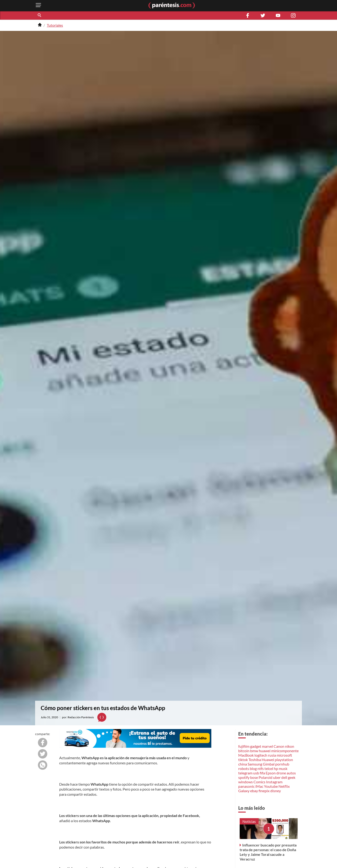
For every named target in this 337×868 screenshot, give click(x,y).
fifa (262, 773)
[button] (40, 15)
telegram (245, 773)
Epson (271, 773)
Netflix (284, 786)
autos (291, 773)
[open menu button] (38, 5)
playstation (284, 760)
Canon (279, 746)
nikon (290, 746)
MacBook (246, 755)
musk (283, 768)
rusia (272, 755)
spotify (244, 777)
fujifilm (244, 746)
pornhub (282, 764)
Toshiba (255, 760)
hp (276, 768)
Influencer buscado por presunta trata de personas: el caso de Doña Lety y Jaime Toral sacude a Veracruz (268, 852)
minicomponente (285, 751)
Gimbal (269, 764)
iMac (259, 786)
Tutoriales (55, 25)
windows (245, 782)
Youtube (271, 786)
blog (253, 768)
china (243, 764)
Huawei (268, 760)
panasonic (246, 786)
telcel (269, 768)
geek (292, 777)
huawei (265, 751)
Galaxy (244, 791)
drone (281, 773)
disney (276, 791)
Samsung (255, 764)
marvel (267, 746)
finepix (264, 791)
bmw (254, 751)
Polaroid (266, 777)
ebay (254, 791)
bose (254, 777)
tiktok (243, 760)
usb (256, 773)
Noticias (249, 821)
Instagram (274, 782)
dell (284, 777)
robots (244, 768)
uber (277, 777)
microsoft (284, 755)
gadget (256, 746)
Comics (259, 782)
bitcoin (244, 751)
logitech (261, 755)
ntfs (261, 768)
